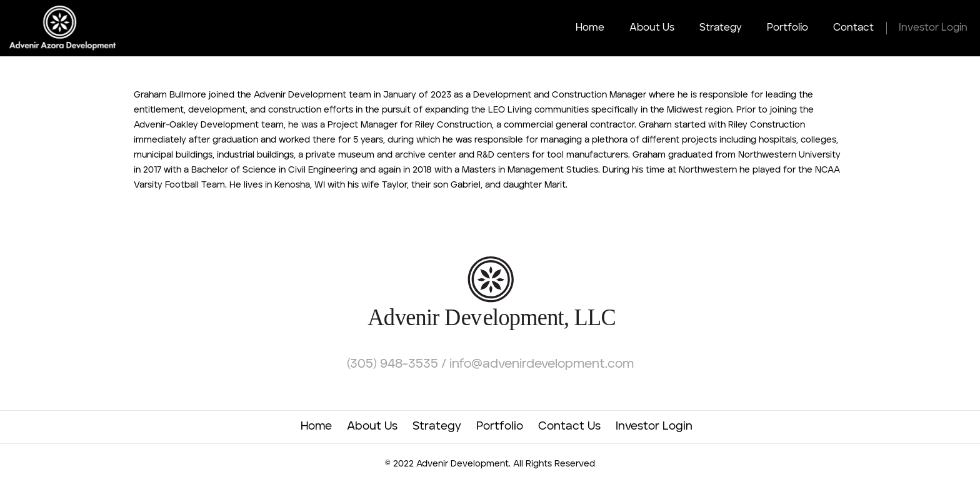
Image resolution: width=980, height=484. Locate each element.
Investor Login (933, 28)
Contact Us (569, 426)
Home (590, 28)
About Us (652, 28)
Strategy (721, 28)
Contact (853, 28)
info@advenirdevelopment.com (542, 365)
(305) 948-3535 (394, 365)
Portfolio (787, 28)
